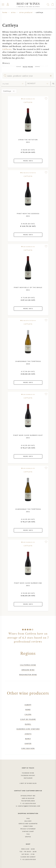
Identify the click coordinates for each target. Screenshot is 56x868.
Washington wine (28, 675)
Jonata (28, 734)
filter (6, 84)
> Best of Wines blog (28, 783)
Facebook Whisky (28, 775)
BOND (28, 709)
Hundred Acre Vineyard (28, 729)
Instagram (28, 778)
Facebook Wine (28, 773)
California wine (28, 665)
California (7, 49)
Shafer (28, 743)
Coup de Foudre (28, 719)
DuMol (28, 724)
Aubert (28, 705)
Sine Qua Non (28, 748)
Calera (28, 714)
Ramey (28, 739)
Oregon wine (28, 670)
